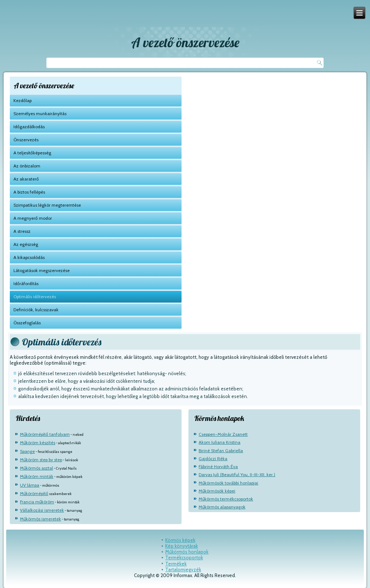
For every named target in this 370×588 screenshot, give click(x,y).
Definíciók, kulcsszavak (36, 310)
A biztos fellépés (29, 192)
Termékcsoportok (184, 557)
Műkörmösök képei (217, 491)
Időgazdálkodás (29, 127)
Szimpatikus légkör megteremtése (47, 205)
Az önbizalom (27, 166)
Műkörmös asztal (36, 468)
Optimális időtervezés (35, 297)
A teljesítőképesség (32, 153)
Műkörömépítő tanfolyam (45, 434)
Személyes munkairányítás (40, 113)
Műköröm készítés (38, 443)
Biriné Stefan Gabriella (221, 451)
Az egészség (26, 244)
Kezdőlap (23, 100)
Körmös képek (180, 540)
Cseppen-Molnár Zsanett (223, 434)
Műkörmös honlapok (187, 552)
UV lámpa (30, 485)
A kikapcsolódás (29, 257)
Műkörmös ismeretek (40, 519)
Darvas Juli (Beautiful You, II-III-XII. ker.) (237, 475)
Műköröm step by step (41, 460)
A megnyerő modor (33, 218)
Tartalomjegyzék (183, 569)
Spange (27, 451)
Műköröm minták (37, 476)
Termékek (176, 564)
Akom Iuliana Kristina (219, 442)
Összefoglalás (27, 323)
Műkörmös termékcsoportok (226, 499)
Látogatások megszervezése (42, 270)
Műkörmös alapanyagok (222, 507)
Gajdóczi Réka (213, 459)
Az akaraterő (26, 179)
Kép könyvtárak (182, 546)
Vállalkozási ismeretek (42, 510)
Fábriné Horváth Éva (218, 467)
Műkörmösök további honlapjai (228, 483)
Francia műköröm (37, 502)
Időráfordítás (26, 283)
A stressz (22, 231)
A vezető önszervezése (185, 42)
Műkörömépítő (34, 493)
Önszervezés (26, 140)
